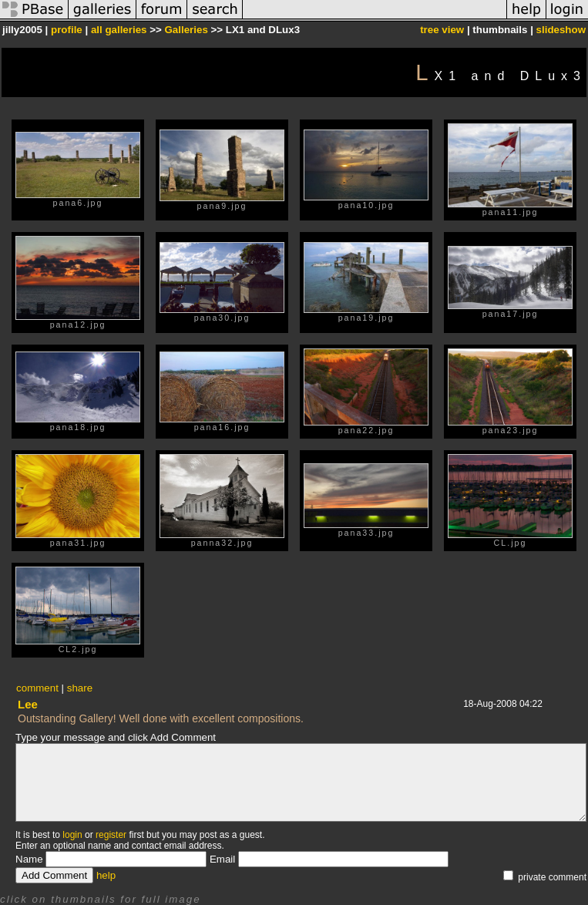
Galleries (186, 30)
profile (67, 30)
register (111, 835)
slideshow (561, 30)
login (72, 835)
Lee (28, 704)
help (106, 875)
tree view (442, 30)
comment (37, 688)
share (80, 688)
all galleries (119, 30)
